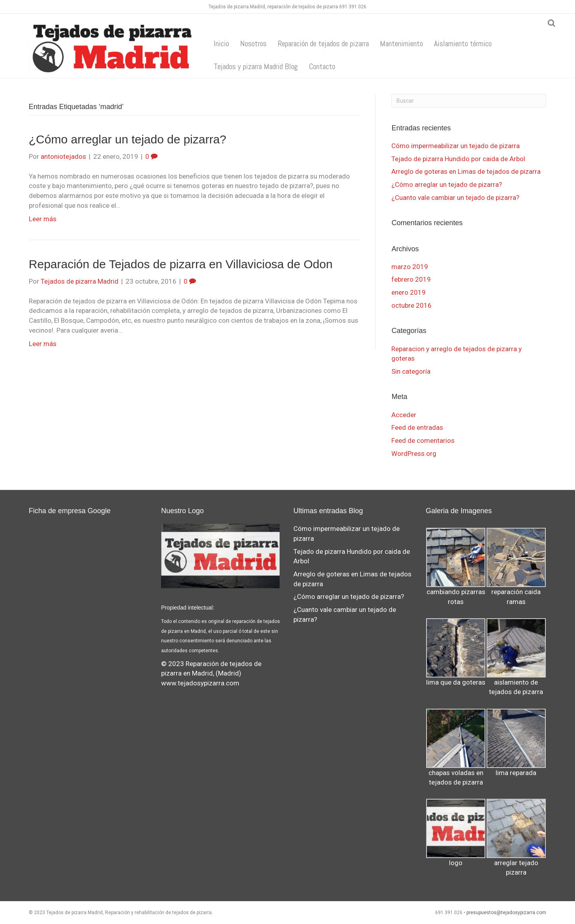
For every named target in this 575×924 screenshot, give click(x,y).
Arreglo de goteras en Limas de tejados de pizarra (466, 171)
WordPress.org (414, 454)
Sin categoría (411, 371)
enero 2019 (409, 292)
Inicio (221, 43)
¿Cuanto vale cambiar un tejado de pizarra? (455, 198)
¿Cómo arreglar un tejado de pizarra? (128, 139)
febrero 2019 (411, 279)
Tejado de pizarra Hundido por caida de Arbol (458, 159)
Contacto (322, 66)
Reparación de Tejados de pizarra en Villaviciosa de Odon (181, 264)
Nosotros (253, 43)
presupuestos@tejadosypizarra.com (506, 913)
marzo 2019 (410, 267)
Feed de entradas (417, 427)
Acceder (404, 415)
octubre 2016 (412, 305)
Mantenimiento (401, 43)
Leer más (43, 219)
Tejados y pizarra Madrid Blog (256, 66)
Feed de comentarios (423, 440)
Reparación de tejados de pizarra (323, 43)
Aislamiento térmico (463, 43)
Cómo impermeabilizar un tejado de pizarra (456, 146)
